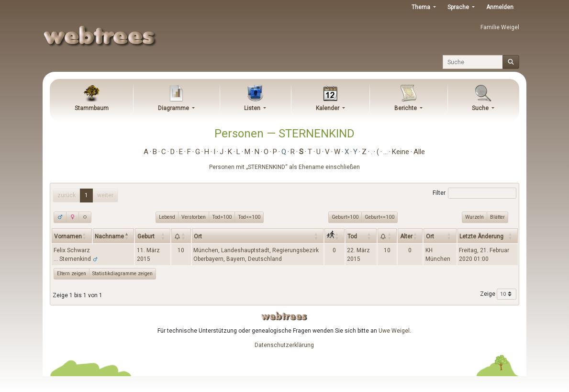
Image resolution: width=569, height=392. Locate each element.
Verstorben (194, 217)
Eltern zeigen (72, 274)
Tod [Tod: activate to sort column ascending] (352, 236)
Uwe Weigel (394, 331)
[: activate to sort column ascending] (181, 235)
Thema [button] (422, 7)
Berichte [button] (406, 108)
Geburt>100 (345, 217)
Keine (401, 152)
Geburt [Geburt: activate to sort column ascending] (146, 236)
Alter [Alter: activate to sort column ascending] (406, 236)
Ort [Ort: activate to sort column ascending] (198, 236)
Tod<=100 (249, 217)
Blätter (497, 217)
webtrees (284, 316)
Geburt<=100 (379, 217)
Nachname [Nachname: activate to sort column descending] (109, 236)
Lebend (167, 217)
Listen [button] (253, 108)
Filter (474, 193)
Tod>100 (222, 217)
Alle (419, 152)
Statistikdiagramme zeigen (123, 274)
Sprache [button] (459, 7)
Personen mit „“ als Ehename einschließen (284, 167)
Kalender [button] (328, 108)
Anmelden (500, 7)
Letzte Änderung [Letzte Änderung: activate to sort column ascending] (481, 236)
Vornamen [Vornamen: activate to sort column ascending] (68, 236)
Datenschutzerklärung (284, 345)
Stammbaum (92, 108)
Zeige (498, 294)
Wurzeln (474, 217)
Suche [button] (481, 108)
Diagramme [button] (174, 108)
